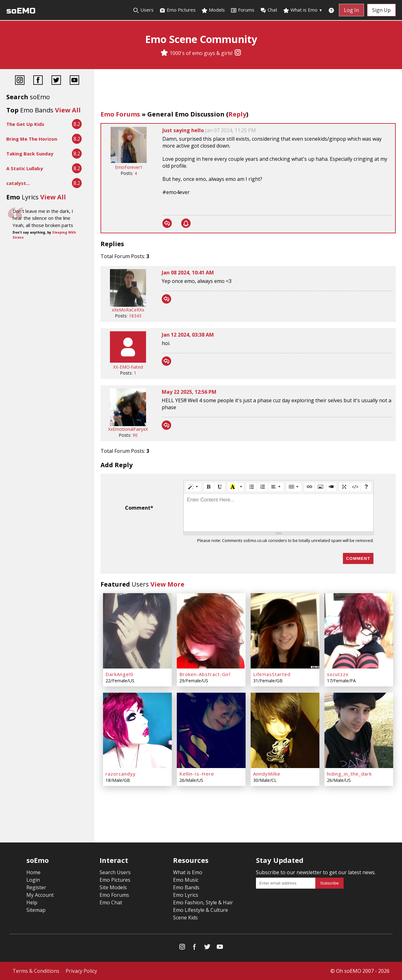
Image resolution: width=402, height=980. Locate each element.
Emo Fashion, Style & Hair (203, 902)
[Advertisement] (248, 91)
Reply (237, 114)
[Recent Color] (233, 487)
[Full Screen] (344, 487)
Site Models (113, 887)
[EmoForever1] (129, 161)
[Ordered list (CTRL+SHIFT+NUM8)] (263, 487)
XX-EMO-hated (128, 367)
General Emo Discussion (186, 114)
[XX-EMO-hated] (128, 361)
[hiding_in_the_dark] (359, 730)
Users (143, 10)
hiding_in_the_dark (349, 774)
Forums (242, 10)
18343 (135, 316)
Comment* (139, 508)
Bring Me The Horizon (32, 139)
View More (167, 584)
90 (135, 435)
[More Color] (241, 487)
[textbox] (279, 513)
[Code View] (355, 487)
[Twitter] (56, 81)
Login (33, 880)
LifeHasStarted (272, 674)
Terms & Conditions (36, 971)
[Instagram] (238, 53)
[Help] (366, 487)
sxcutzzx (338, 674)
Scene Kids (185, 918)
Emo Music (186, 880)
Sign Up (381, 10)
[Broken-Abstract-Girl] (211, 631)
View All (68, 110)
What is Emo (303, 10)
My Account (40, 895)
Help (32, 902)
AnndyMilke (267, 774)
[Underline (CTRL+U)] (220, 487)
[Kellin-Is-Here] (211, 730)
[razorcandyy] (137, 730)
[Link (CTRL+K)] (309, 487)
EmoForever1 (129, 167)
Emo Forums (120, 114)
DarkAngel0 (120, 674)
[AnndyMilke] (285, 730)
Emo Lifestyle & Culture (201, 910)
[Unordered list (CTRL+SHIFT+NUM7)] (252, 487)
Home (33, 872)
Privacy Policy (81, 971)
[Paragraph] (276, 487)
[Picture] (320, 487)
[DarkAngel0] (137, 631)
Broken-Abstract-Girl (205, 674)
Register (36, 887)
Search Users (115, 872)
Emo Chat (111, 902)
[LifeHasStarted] (285, 631)
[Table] (294, 487)
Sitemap (36, 910)
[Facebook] (38, 81)
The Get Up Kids (25, 124)
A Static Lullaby (25, 168)
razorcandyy (121, 774)
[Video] (331, 487)
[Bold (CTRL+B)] (209, 487)
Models (213, 10)
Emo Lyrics (186, 895)
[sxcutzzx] (359, 631)
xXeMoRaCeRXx (128, 310)
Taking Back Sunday (30, 154)
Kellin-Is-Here (197, 774)
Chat (269, 10)
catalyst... (18, 183)
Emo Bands (186, 887)
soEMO (21, 11)
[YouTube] (74, 81)
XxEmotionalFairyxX (128, 429)
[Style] (193, 487)
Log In (351, 10)
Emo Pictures (177, 10)
